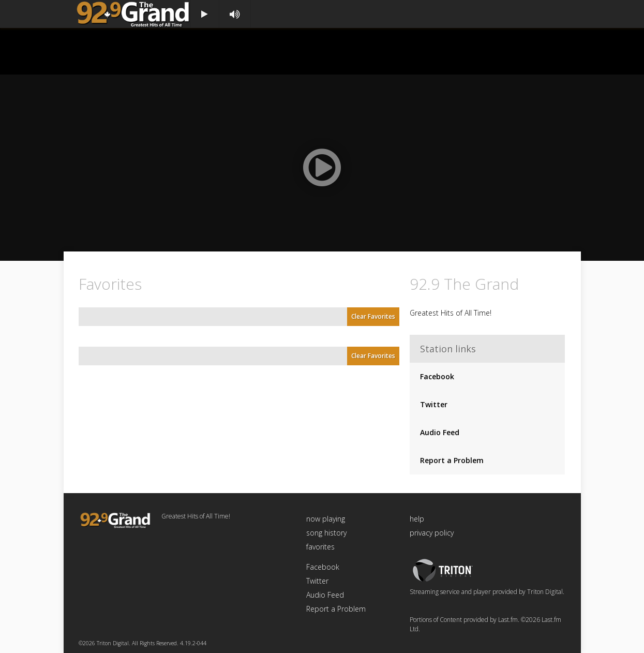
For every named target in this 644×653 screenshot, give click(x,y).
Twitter (434, 404)
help (417, 519)
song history (326, 533)
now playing (326, 519)
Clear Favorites (373, 316)
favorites (320, 547)
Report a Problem (452, 460)
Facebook (437, 376)
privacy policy (432, 533)
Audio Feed (440, 432)
